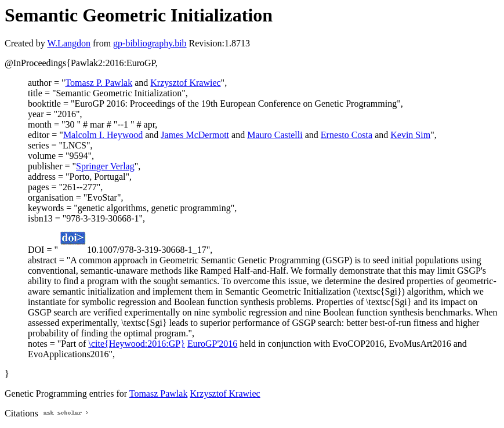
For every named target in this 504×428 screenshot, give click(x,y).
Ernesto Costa (347, 135)
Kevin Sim (410, 135)
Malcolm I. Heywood (103, 135)
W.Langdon (69, 43)
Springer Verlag (105, 166)
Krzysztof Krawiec (185, 83)
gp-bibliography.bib (150, 43)
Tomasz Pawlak (159, 393)
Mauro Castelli (275, 135)
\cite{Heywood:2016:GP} (136, 344)
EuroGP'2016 (212, 344)
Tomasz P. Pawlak (99, 83)
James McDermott (195, 135)
